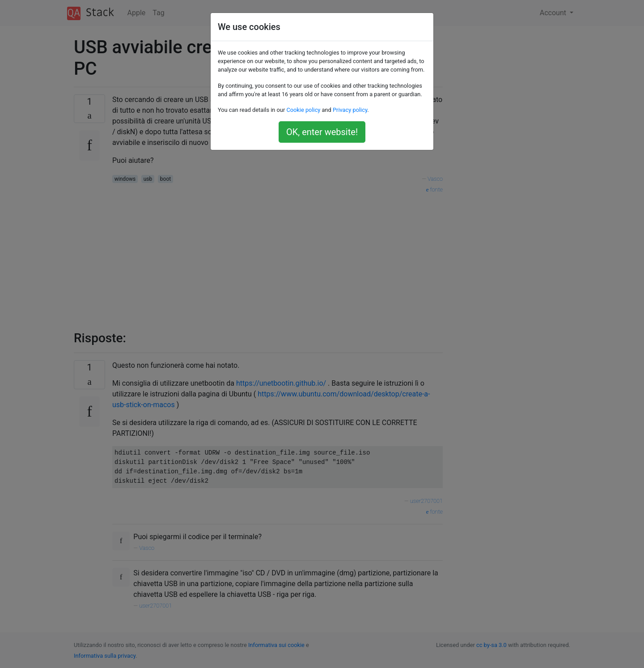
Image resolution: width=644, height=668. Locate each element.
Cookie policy (303, 110)
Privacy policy (350, 110)
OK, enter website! (322, 132)
